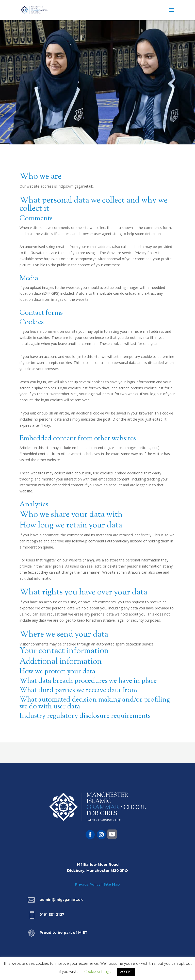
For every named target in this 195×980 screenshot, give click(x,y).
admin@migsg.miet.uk (61, 900)
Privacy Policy (88, 884)
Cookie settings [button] (97, 971)
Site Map (112, 884)
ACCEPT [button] (126, 972)
